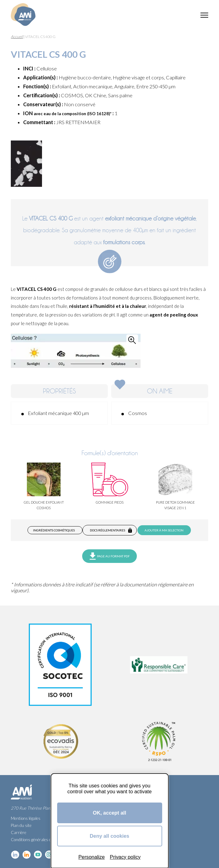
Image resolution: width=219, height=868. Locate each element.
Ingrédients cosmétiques (54, 530)
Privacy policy (125, 857)
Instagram (49, 855)
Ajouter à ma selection (164, 530)
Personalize (92, 857)
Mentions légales (26, 818)
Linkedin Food (26, 855)
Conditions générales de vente (37, 840)
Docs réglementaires (107, 530)
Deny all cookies (110, 836)
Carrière (19, 832)
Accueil (17, 37)
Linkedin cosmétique (15, 855)
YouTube (38, 855)
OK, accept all (110, 813)
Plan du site (21, 825)
